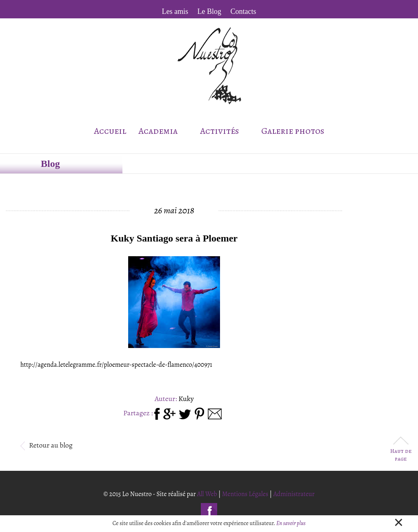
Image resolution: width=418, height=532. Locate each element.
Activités (224, 131)
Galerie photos (293, 131)
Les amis (175, 11)
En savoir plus (291, 523)
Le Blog (210, 11)
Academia (163, 131)
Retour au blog (47, 445)
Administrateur (294, 494)
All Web (207, 494)
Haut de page (401, 450)
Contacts (243, 11)
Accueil (110, 131)
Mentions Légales (245, 494)
